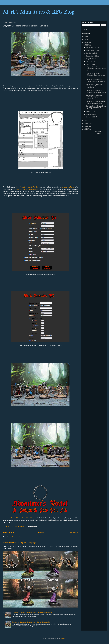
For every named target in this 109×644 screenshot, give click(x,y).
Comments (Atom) (18, 537)
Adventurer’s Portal (68, 187)
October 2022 (91, 53)
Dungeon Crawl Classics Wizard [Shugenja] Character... (94, 97)
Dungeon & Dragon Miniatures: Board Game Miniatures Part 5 (32, 613)
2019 (86, 126)
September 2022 (92, 56)
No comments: (20, 526)
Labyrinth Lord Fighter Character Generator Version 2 (96, 75)
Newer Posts (8, 532)
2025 (86, 36)
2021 (86, 121)
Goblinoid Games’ (22, 189)
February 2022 (91, 114)
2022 (86, 45)
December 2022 (92, 47)
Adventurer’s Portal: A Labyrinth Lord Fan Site (18, 518)
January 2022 (91, 117)
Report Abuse (98, 133)
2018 (86, 129)
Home (41, 532)
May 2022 (90, 111)
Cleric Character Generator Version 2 (27, 187)
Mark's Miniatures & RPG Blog (39, 12)
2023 (86, 42)
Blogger (63, 639)
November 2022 (92, 50)
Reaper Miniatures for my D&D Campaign (19, 543)
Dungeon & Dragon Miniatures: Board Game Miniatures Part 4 (32, 622)
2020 (86, 123)
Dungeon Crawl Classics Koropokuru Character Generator (94, 86)
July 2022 (90, 62)
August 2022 (90, 59)
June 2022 (90, 64)
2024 (86, 39)
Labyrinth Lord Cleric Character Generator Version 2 (25, 26)
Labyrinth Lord (33, 189)
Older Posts (73, 532)
